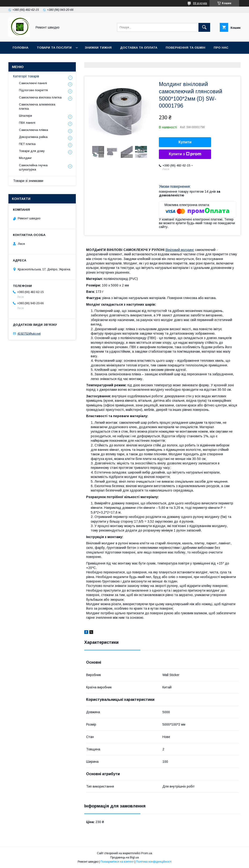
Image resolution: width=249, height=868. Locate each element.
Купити (185, 142)
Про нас (221, 48)
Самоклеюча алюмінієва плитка (37, 107)
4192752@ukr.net (29, 334)
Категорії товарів (26, 76)
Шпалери (26, 116)
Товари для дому (32, 151)
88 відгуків (200, 3)
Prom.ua (147, 853)
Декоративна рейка (33, 137)
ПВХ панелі (27, 123)
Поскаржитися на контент (117, 862)
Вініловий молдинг (180, 250)
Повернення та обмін (185, 48)
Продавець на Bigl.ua (124, 857)
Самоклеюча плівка (33, 130)
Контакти (21, 60)
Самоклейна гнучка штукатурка (33, 167)
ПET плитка (27, 144)
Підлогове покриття (33, 90)
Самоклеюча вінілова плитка (40, 97)
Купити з (185, 154)
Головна (20, 48)
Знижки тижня (98, 48)
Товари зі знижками (28, 181)
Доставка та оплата (139, 48)
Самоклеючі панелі (33, 83)
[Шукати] (204, 27)
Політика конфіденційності (154, 862)
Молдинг (25, 158)
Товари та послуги (54, 48)
